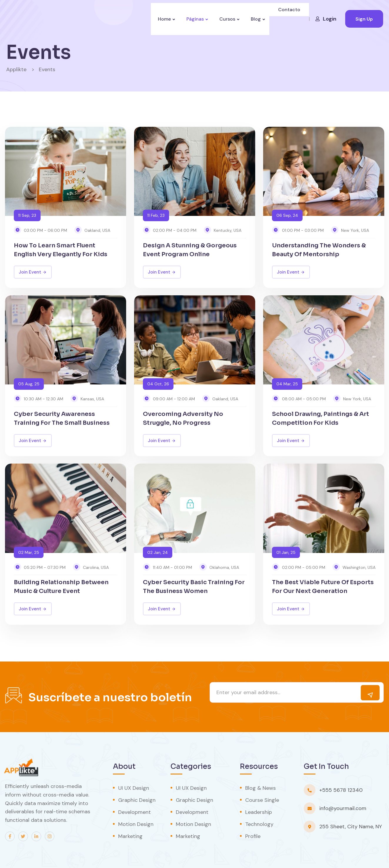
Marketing (130, 836)
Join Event (33, 272)
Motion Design (136, 824)
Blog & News (261, 788)
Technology (259, 824)
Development (135, 812)
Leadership (259, 812)
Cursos (227, 19)
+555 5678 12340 (341, 790)
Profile (253, 836)
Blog (257, 19)
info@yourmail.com (343, 808)
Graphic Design (137, 800)
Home (161, 19)
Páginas (193, 19)
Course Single (262, 800)
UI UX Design (134, 788)
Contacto (290, 19)
